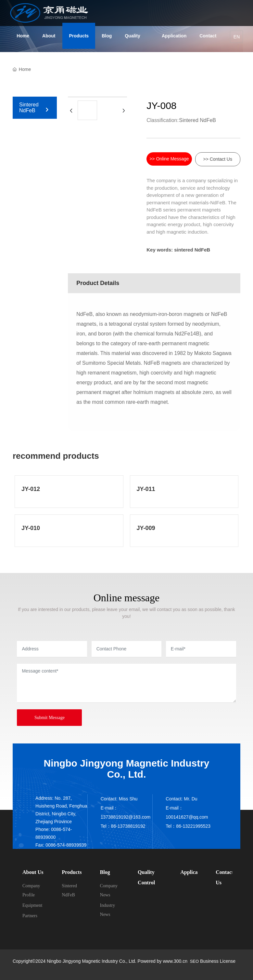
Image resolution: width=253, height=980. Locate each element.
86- (179, 826)
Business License (218, 961)
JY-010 (31, 528)
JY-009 (146, 528)
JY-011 (146, 489)
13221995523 (196, 826)
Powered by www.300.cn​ (162, 961)
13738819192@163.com (126, 817)
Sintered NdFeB (29, 108)
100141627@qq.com (187, 817)
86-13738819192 (128, 826)
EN (237, 37)
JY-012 (31, 489)
